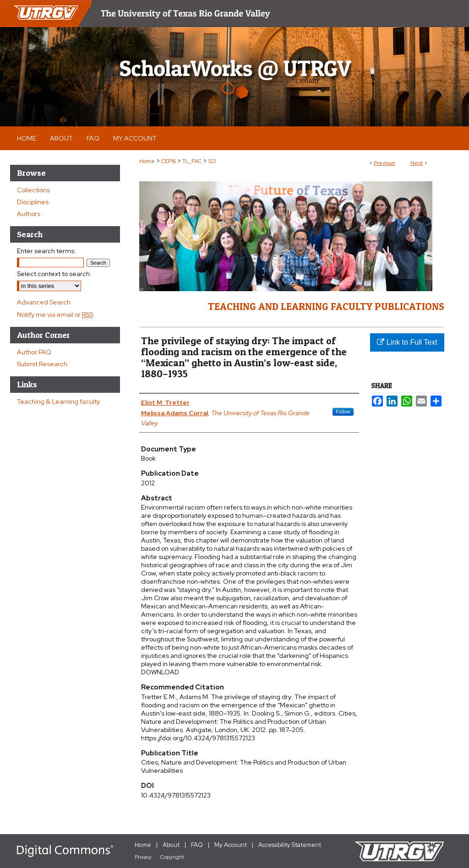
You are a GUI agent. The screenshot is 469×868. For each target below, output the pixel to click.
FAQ (197, 845)
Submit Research (42, 364)
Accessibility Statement (290, 845)
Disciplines (33, 202)
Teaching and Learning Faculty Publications (326, 306)
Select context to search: (54, 274)
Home (147, 161)
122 (212, 161)
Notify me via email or (55, 315)
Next (417, 163)
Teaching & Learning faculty (58, 401)
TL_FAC (192, 161)
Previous (384, 163)
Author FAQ (34, 352)
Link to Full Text (407, 342)
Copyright (172, 857)
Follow (343, 412)
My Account (231, 845)
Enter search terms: (46, 251)
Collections (33, 190)
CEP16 (169, 161)
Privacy (143, 857)
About (171, 845)
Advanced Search (44, 302)
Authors (29, 214)
